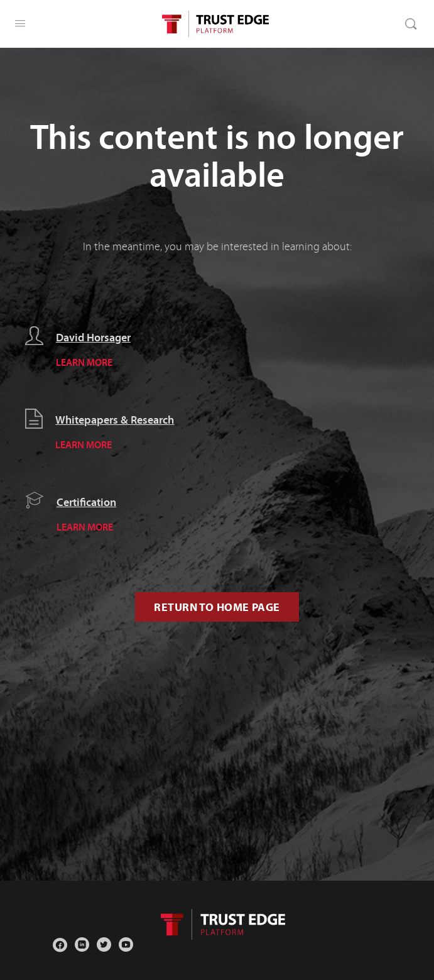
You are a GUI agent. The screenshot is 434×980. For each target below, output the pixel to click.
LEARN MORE (84, 362)
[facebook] (60, 944)
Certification (86, 502)
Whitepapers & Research (115, 420)
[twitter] (104, 944)
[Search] (411, 24)
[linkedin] (82, 944)
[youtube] (126, 944)
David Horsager (93, 338)
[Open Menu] (20, 24)
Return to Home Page (217, 607)
